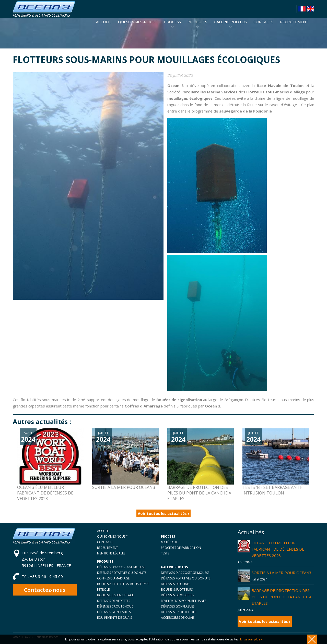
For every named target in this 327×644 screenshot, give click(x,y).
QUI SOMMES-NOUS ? (112, 536)
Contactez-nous (45, 590)
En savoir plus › (251, 639)
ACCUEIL (103, 531)
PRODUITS (197, 22)
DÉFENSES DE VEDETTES (114, 601)
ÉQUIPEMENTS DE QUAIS (114, 618)
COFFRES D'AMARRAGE (113, 578)
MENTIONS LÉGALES (111, 553)
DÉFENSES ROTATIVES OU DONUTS (122, 573)
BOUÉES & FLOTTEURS (177, 590)
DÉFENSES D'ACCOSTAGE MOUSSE (121, 567)
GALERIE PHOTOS (230, 22)
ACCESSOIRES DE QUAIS (178, 618)
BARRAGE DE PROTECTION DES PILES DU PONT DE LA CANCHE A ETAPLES (282, 597)
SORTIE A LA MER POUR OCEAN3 (282, 573)
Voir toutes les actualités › (163, 513)
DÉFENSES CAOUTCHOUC (115, 606)
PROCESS (172, 22)
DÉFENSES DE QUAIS (175, 584)
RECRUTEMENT (108, 548)
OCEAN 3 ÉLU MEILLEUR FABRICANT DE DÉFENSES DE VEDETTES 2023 (278, 549)
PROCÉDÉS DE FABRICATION (181, 548)
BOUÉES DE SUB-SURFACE (115, 595)
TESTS (165, 553)
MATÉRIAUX (169, 542)
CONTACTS (105, 542)
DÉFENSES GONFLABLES (114, 612)
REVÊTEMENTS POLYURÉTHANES (184, 601)
